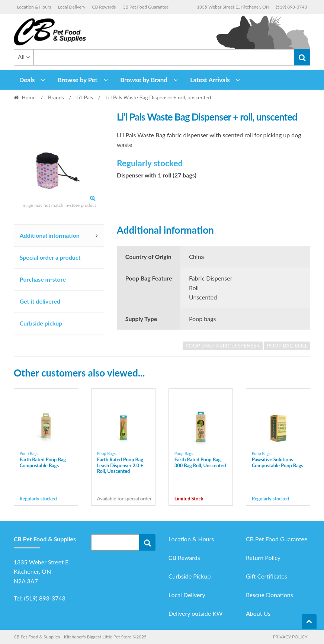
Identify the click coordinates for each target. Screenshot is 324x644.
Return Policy (263, 558)
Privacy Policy (290, 637)
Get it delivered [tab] (40, 301)
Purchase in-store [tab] (43, 279)
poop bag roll (287, 345)
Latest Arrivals (210, 80)
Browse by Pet (78, 80)
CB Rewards (104, 7)
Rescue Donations (270, 595)
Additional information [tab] (50, 235)
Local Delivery (71, 7)
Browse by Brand (144, 80)
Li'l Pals (85, 97)
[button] (93, 198)
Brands (56, 97)
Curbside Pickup (190, 576)
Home (28, 97)
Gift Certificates (267, 576)
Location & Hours (34, 7)
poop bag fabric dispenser (223, 345)
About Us (258, 613)
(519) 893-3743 (292, 7)
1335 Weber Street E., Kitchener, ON (233, 7)
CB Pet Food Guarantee (145, 7)
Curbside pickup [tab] (41, 323)
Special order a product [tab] (50, 257)
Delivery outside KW (196, 613)
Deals (27, 80)
